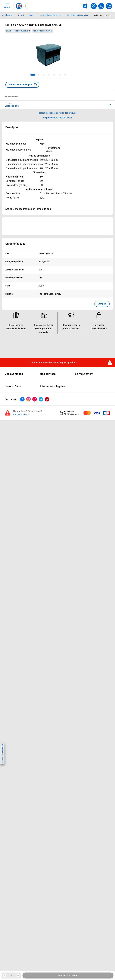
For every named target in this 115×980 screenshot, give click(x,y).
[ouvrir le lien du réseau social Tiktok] (35, 399)
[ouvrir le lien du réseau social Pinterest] (47, 399)
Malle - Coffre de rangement (18, 31)
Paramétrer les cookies (2, 754)
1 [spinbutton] (11, 975)
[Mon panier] (109, 6)
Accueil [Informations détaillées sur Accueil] (21, 15)
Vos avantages (14, 374)
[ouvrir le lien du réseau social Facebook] (22, 399)
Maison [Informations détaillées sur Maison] (32, 15)
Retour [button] (9, 15)
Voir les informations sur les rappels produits (54, 362)
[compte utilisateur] (101, 6)
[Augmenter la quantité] (18, 976)
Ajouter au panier (68, 975)
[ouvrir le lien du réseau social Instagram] (28, 399)
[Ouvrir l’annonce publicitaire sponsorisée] (57, 226)
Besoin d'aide (13, 386)
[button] (22, 85)
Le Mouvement (84, 374)
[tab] (33, 75)
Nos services (48, 374)
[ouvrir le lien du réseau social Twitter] (41, 399)
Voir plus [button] (102, 304)
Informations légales (52, 386)
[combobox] (57, 6)
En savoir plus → (22, 415)
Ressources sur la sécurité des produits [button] (57, 113)
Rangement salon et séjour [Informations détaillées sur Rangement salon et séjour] (78, 15)
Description (12, 127)
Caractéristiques (15, 244)
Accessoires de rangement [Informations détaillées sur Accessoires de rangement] (51, 15)
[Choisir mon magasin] (94, 6)
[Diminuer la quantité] (4, 976)
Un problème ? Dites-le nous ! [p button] (57, 118)
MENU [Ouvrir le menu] (7, 6)
